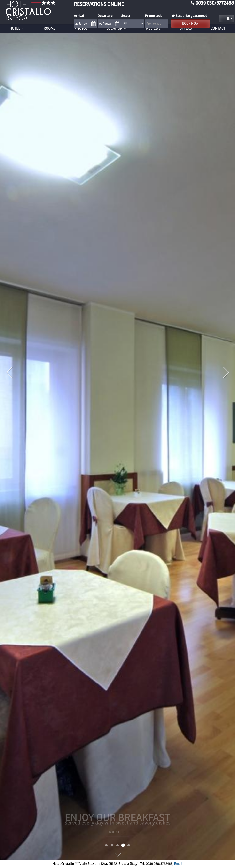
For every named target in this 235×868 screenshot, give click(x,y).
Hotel (17, 28)
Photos (81, 28)
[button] (18, 418)
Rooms (50, 28)
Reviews (153, 28)
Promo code (153, 16)
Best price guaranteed (189, 16)
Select (126, 16)
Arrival (79, 16)
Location (117, 28)
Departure (105, 16)
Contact (218, 28)
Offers (186, 28)
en (227, 19)
